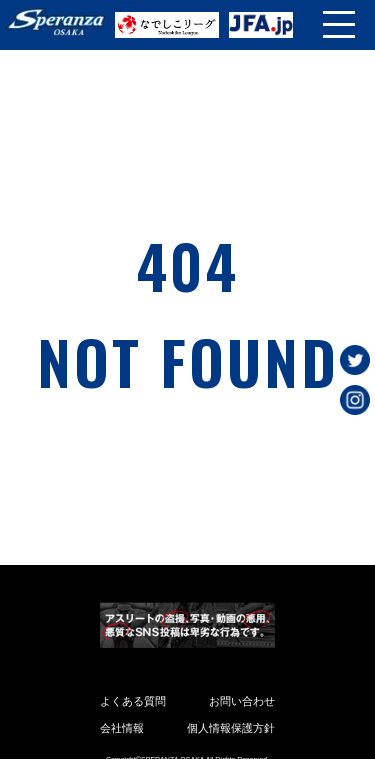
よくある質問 (133, 701)
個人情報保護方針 (231, 728)
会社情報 (122, 728)
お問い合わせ (242, 701)
